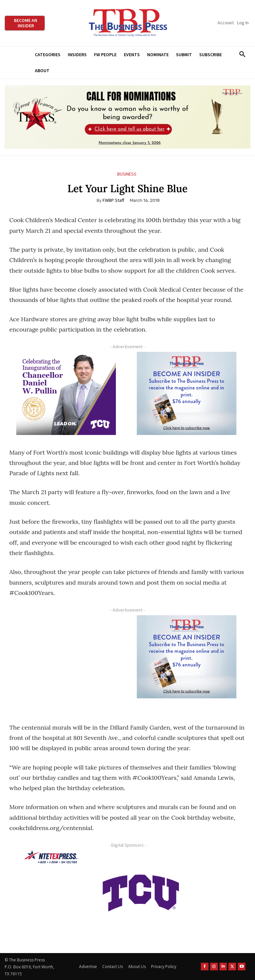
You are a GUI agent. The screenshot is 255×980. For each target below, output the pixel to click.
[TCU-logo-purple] (141, 892)
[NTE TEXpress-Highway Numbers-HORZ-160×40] (51, 857)
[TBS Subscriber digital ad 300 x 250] (187, 393)
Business (127, 174)
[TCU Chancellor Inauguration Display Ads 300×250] (66, 393)
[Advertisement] (66, 663)
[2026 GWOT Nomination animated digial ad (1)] (127, 117)
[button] (242, 55)
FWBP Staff (113, 200)
